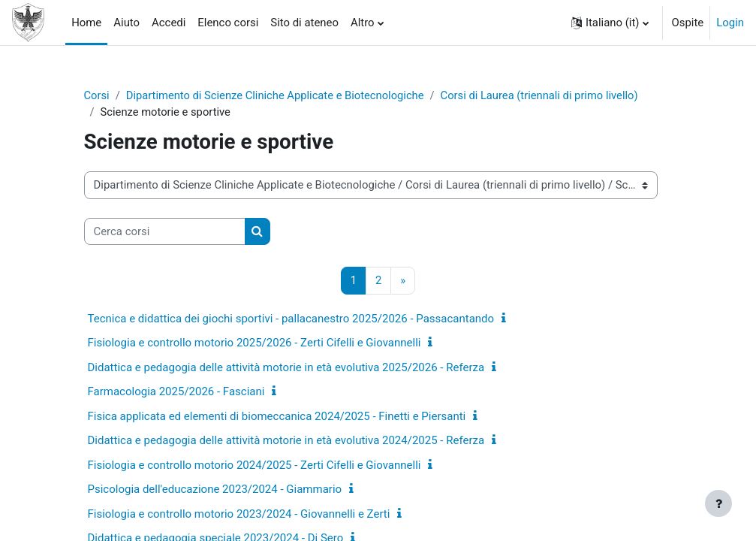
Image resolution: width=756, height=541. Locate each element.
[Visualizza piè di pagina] (718, 503)
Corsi (97, 95)
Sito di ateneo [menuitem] (304, 23)
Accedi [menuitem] (169, 23)
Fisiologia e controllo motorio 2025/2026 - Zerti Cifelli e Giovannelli (255, 343)
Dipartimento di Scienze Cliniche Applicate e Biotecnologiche (277, 95)
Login (730, 23)
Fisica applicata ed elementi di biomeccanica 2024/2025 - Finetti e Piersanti (277, 416)
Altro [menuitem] (363, 23)
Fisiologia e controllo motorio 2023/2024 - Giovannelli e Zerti (239, 514)
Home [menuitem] (86, 23)
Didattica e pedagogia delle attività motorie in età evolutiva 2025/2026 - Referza (286, 367)
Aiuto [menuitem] (127, 23)
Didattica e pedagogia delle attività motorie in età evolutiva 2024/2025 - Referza (286, 441)
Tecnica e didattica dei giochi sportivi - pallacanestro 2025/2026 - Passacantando (291, 319)
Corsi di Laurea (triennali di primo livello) (544, 95)
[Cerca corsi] (165, 231)
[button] (610, 23)
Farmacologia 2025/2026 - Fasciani (176, 392)
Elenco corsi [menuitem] (228, 23)
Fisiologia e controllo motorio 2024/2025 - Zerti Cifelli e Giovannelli (255, 465)
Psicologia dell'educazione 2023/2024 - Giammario (215, 490)
